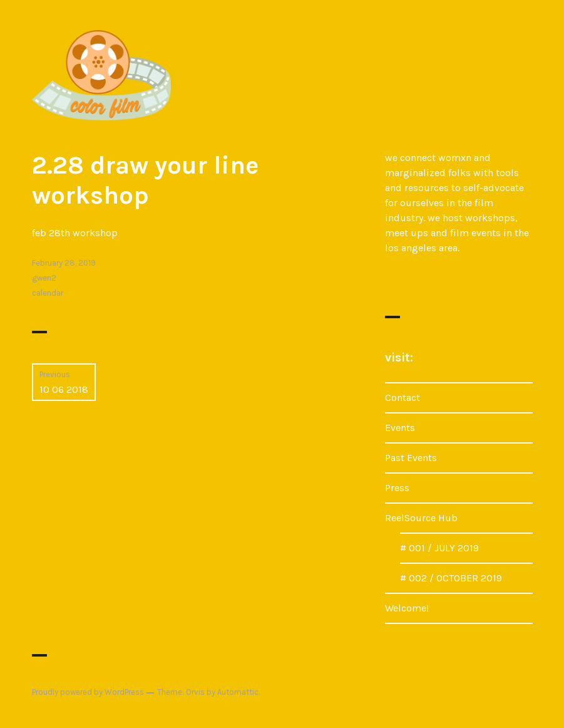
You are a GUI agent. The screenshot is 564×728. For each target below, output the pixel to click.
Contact (402, 398)
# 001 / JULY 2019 (439, 548)
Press (397, 488)
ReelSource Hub (421, 518)
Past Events (411, 458)
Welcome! (407, 608)
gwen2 (44, 278)
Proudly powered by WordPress (88, 692)
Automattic (238, 692)
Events (400, 428)
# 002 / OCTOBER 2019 (451, 578)
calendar (48, 293)
